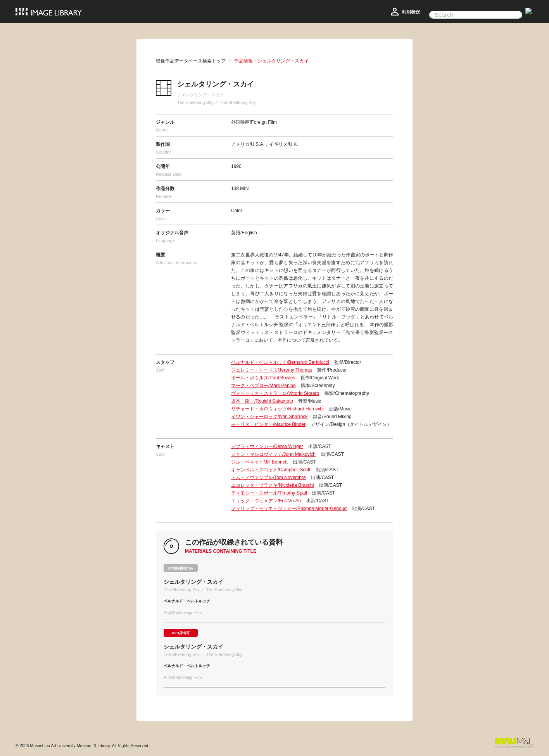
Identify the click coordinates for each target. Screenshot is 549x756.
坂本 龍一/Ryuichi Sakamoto (262, 401)
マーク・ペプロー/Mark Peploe (263, 386)
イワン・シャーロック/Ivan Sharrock (269, 417)
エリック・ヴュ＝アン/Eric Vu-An (266, 501)
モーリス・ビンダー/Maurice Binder (268, 424)
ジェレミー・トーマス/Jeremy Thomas (272, 370)
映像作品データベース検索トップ (191, 61)
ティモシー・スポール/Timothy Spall (269, 493)
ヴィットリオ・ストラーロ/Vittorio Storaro (275, 393)
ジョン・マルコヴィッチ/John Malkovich (273, 454)
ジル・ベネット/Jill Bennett (259, 462)
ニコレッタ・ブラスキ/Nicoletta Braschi (272, 485)
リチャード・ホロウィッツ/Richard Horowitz (277, 409)
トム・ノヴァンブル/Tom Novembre (268, 477)
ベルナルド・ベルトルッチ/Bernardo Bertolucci (280, 362)
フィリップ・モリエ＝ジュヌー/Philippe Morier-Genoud (289, 509)
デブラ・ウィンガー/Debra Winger (267, 446)
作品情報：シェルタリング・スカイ (271, 61)
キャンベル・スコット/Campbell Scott (271, 470)
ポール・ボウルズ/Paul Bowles (263, 378)
